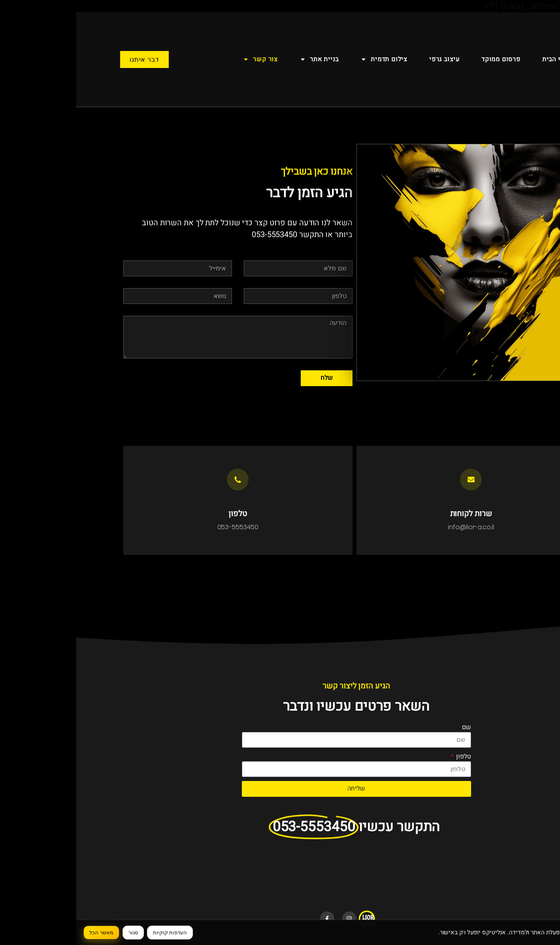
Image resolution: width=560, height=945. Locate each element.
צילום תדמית (308, 59)
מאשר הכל (25, 933)
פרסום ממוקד (425, 59)
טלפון (386, 756)
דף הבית (478, 59)
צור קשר (184, 59)
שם (390, 727)
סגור (57, 933)
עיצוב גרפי (368, 59)
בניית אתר (243, 59)
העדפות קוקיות (94, 933)
